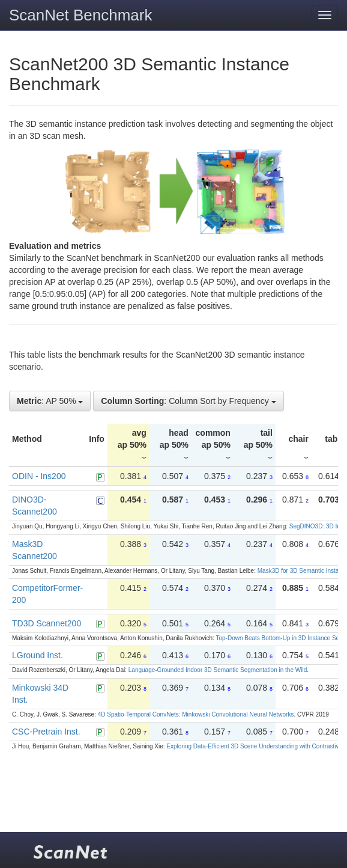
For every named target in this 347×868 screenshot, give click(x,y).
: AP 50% (50, 401)
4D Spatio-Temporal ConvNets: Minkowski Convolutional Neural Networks (196, 714)
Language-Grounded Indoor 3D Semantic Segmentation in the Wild (218, 670)
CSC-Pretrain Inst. (46, 732)
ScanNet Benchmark (80, 15)
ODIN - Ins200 (39, 476)
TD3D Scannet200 (47, 623)
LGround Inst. (38, 655)
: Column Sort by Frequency (188, 401)
